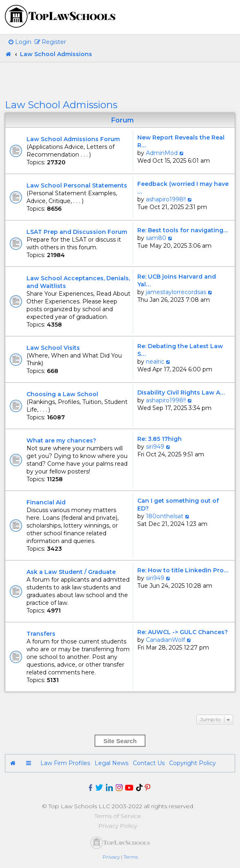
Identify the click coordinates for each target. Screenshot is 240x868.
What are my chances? (61, 441)
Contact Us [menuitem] (149, 763)
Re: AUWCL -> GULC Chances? (183, 632)
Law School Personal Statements (77, 185)
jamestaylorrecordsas (176, 292)
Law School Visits (53, 348)
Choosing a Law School (62, 394)
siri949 (155, 447)
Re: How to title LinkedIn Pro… (183, 570)
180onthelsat (165, 516)
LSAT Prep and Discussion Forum (77, 232)
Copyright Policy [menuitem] (193, 763)
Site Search (120, 741)
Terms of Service (118, 816)
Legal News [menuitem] (111, 763)
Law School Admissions (61, 105)
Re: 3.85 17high (160, 439)
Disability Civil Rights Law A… (181, 393)
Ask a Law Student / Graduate (71, 572)
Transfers (41, 634)
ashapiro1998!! (166, 199)
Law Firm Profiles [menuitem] (65, 763)
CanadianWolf (165, 640)
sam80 (156, 238)
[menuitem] (20, 42)
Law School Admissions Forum (73, 139)
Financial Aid (46, 502)
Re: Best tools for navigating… (183, 230)
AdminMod (162, 153)
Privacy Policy (118, 826)
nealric (155, 362)
